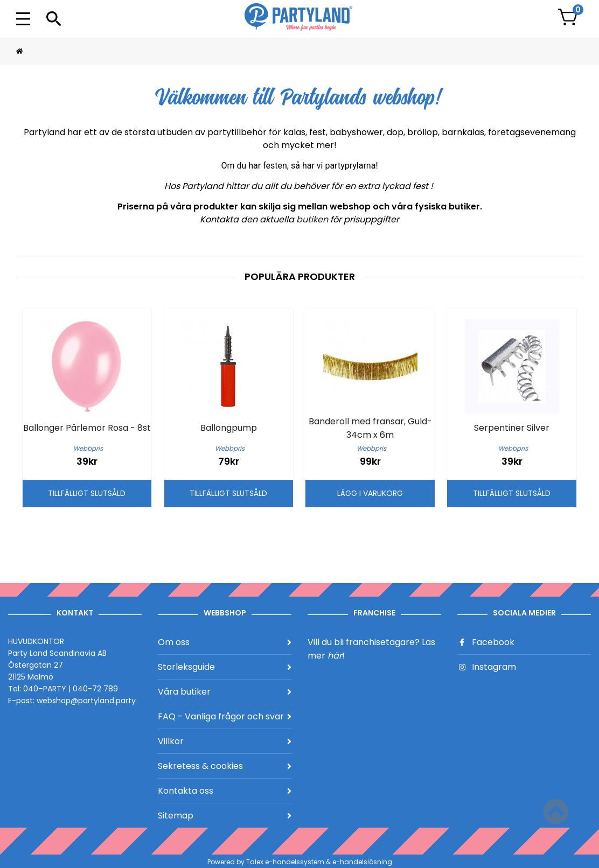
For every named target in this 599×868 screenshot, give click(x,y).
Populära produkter (300, 276)
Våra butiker (225, 692)
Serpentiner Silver (512, 428)
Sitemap (225, 815)
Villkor (225, 741)
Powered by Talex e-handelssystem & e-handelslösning (300, 862)
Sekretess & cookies (225, 766)
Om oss (225, 642)
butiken (313, 219)
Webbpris (88, 449)
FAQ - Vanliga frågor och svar (225, 716)
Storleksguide (225, 667)
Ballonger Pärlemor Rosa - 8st (87, 428)
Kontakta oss (225, 791)
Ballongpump (229, 428)
